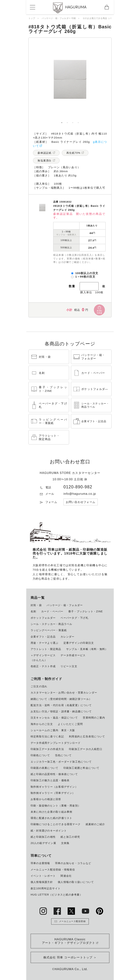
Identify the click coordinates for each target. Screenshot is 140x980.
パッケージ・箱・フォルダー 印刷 (59, 18)
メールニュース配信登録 (70, 921)
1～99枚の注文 (85, 277)
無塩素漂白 (44, 161)
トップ (32, 18)
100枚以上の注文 (87, 273)
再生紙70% (73, 153)
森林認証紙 (44, 153)
